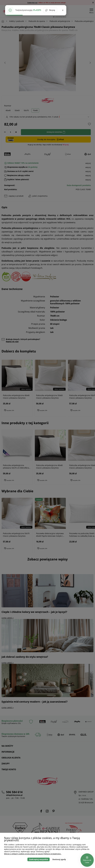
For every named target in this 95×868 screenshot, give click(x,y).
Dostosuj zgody (59, 859)
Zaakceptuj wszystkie (39, 859)
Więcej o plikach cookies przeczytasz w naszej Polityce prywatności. (33, 854)
